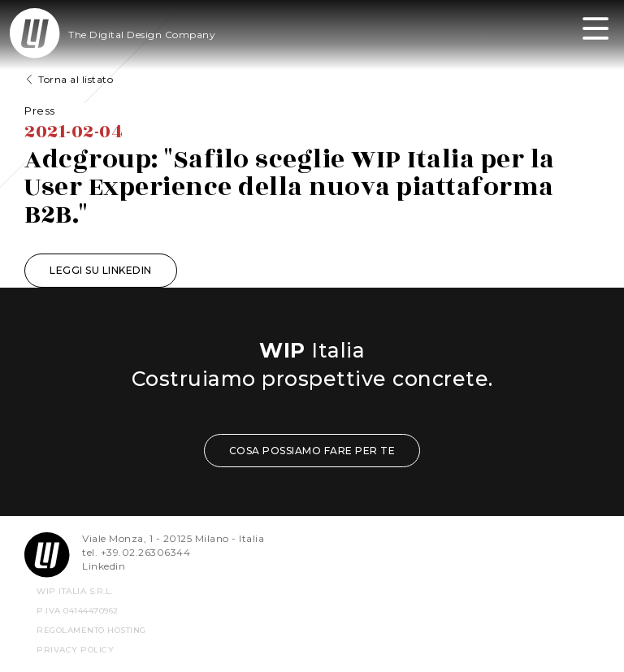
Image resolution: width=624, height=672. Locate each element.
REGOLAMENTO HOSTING (91, 630)
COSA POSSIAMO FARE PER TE (312, 451)
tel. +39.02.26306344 (136, 552)
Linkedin (104, 566)
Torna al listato (76, 79)
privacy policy (75, 650)
